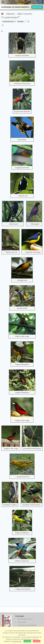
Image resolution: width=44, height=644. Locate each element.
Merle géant (35, 224)
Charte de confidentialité (27, 625)
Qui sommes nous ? (25, 619)
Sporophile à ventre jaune (32, 448)
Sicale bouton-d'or (23, 477)
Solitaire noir (23, 196)
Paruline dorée (22, 308)
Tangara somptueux (22, 533)
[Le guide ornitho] (7, 621)
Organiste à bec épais (33, 252)
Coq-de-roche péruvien (22, 112)
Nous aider (22, 622)
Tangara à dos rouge (22, 420)
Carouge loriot (22, 280)
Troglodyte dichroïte (22, 168)
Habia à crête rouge (22, 336)
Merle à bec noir (12, 252)
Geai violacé (22, 140)
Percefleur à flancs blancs (32, 505)
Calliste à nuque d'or (22, 561)
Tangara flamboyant (22, 364)
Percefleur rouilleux (10, 505)
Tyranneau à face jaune (22, 83)
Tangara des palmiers (23, 589)
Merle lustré (14, 224)
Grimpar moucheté (22, 55)
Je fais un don (37, 7)
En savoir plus (17, 641)
